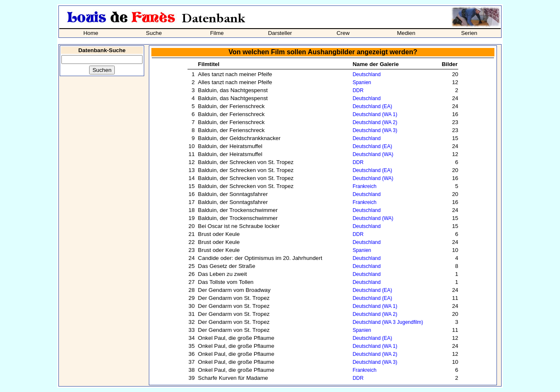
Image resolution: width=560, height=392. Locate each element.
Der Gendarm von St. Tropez (234, 298)
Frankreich (365, 186)
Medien (406, 33)
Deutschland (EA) (372, 106)
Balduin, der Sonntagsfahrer (233, 194)
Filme (217, 33)
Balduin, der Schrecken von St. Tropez (246, 162)
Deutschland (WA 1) (375, 114)
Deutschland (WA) (373, 154)
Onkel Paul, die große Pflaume (236, 338)
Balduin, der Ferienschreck (231, 106)
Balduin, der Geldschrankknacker (239, 138)
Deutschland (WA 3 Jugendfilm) (388, 322)
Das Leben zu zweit (222, 274)
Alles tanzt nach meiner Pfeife (235, 74)
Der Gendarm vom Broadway (234, 290)
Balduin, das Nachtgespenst (233, 90)
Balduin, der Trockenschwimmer (238, 210)
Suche (154, 33)
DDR (358, 90)
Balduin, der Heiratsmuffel (230, 146)
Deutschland (367, 74)
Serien (469, 33)
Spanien (362, 82)
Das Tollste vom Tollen (226, 282)
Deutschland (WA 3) (375, 130)
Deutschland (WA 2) (375, 122)
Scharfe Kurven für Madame (233, 378)
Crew (343, 33)
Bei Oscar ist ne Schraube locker (239, 226)
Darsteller (280, 33)
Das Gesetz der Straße (227, 266)
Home (91, 33)
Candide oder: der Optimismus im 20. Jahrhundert (260, 258)
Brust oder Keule (219, 234)
